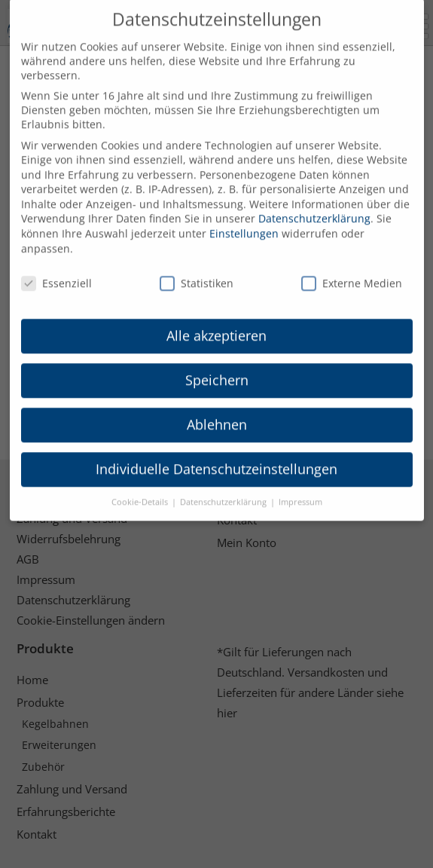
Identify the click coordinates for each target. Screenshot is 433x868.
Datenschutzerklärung (314, 202)
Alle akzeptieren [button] (216, 319)
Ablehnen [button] (217, 408)
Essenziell (56, 266)
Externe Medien (352, 266)
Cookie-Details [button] (141, 485)
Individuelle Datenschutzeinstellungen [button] (216, 452)
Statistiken (197, 266)
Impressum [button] (300, 485)
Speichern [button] (217, 364)
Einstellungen (244, 217)
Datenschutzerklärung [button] (224, 485)
